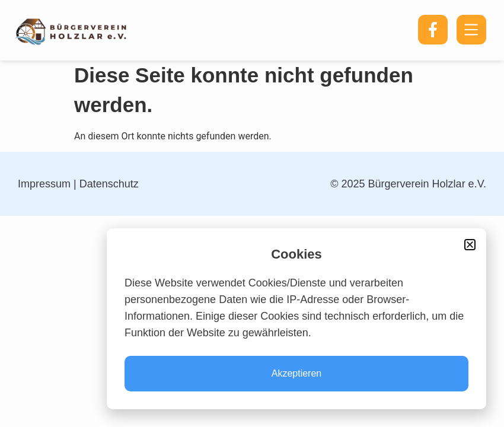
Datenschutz (109, 184)
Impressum (44, 184)
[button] (470, 245)
